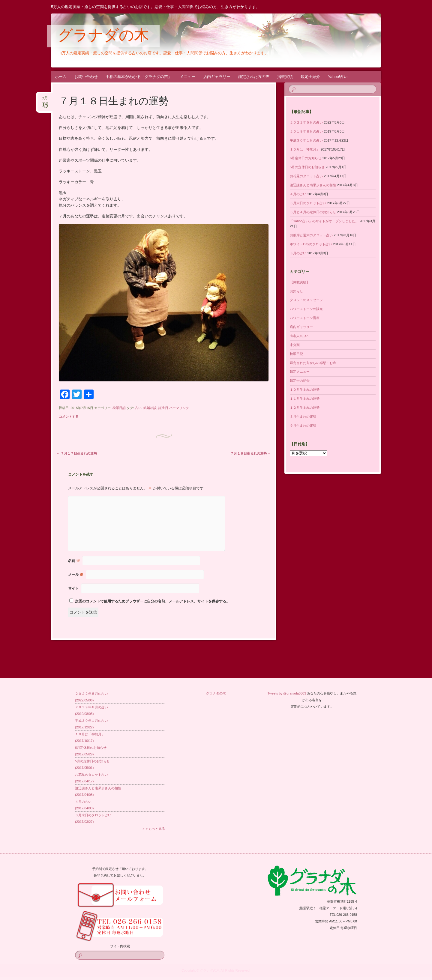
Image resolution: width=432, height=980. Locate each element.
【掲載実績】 (300, 282)
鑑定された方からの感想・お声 (313, 363)
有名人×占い (299, 336)
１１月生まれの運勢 (305, 399)
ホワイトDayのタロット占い (311, 244)
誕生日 (163, 408)
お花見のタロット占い (306, 176)
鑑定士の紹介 (300, 381)
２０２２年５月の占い (306, 122)
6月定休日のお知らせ (306, 158)
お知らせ (296, 291)
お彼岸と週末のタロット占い (311, 235)
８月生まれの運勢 (303, 417)
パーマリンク (179, 408)
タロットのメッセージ (306, 300)
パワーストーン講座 (305, 318)
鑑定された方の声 (254, 77)
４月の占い (298, 194)
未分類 (295, 345)
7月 (45, 100)
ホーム (61, 77)
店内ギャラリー (217, 77)
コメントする (69, 417)
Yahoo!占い (338, 77)
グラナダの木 (103, 37)
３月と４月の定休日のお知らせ (313, 212)
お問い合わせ (86, 77)
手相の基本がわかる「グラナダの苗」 (139, 77)
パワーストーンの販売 (306, 309)
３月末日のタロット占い (308, 203)
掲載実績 (285, 77)
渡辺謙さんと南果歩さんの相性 (313, 185)
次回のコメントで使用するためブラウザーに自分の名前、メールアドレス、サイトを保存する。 (152, 601)
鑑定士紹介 (310, 77)
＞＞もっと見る (153, 829)
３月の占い (298, 253)
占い (138, 408)
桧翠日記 (119, 408)
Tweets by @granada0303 (287, 693)
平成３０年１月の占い (306, 140)
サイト (73, 588)
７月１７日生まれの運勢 (77, 453)
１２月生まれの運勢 (305, 408)
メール (76, 575)
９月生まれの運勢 (303, 426)
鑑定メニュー (300, 372)
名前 (74, 561)
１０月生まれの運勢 (305, 390)
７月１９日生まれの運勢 (251, 453)
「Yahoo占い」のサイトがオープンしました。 (324, 221)
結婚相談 (150, 408)
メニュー (187, 77)
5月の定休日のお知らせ (307, 167)
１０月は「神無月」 (305, 149)
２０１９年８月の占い (306, 131)
